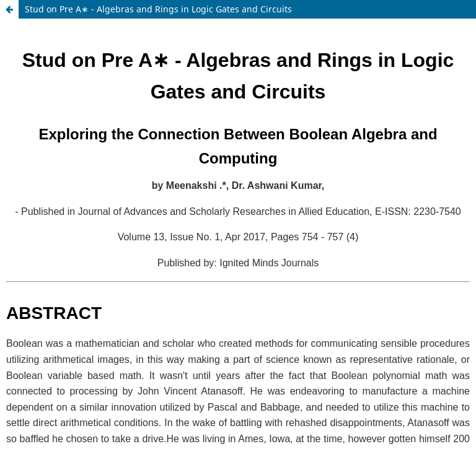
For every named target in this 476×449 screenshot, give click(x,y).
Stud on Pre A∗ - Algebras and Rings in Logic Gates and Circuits (158, 9)
